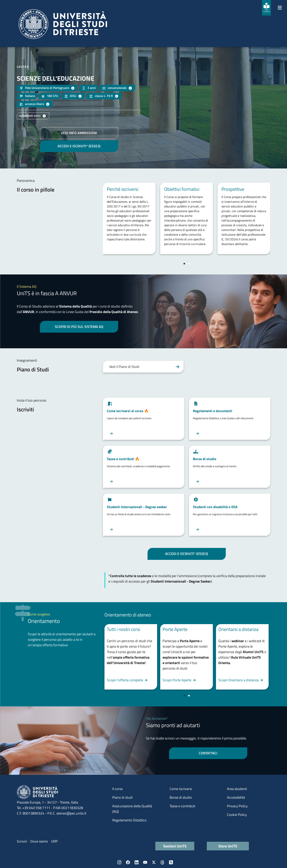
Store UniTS (228, 846)
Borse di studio (181, 797)
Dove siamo (39, 841)
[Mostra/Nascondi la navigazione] (280, 8)
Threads (162, 862)
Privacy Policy (237, 806)
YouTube (145, 862)
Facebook (128, 862)
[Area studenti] (266, 8)
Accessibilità (236, 797)
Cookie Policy (237, 815)
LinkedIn (137, 862)
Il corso (118, 789)
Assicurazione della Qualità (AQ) (132, 809)
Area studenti (237, 789)
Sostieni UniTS (175, 846)
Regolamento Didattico (129, 820)
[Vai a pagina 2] (189, 264)
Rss (171, 862)
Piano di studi (122, 797)
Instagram (119, 862)
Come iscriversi (181, 789)
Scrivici (22, 841)
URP (54, 841)
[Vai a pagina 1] (184, 264)
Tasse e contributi (182, 806)
